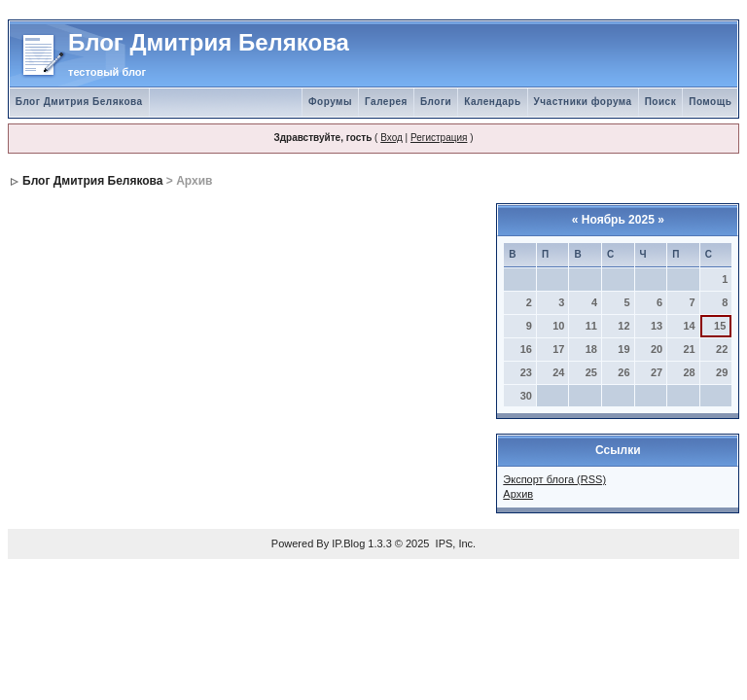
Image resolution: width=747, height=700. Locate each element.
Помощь (710, 102)
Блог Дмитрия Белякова (79, 102)
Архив (518, 494)
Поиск (661, 102)
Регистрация (439, 138)
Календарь (492, 102)
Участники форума (583, 102)
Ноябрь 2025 (618, 220)
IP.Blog (348, 543)
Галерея (386, 102)
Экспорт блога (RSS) (554, 479)
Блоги (436, 102)
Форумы (330, 102)
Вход (391, 138)
